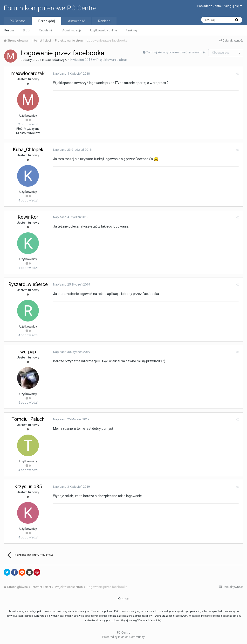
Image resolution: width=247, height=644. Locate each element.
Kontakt (124, 599)
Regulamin (46, 30)
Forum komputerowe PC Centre (50, 8)
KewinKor (28, 217)
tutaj (159, 620)
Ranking (131, 30)
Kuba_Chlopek (28, 150)
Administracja (72, 30)
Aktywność (76, 21)
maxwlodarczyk (54, 60)
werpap (28, 352)
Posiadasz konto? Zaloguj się (220, 6)
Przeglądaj (47, 21)
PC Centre (17, 21)
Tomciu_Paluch (28, 419)
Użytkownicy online (104, 30)
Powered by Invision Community (123, 637)
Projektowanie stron (112, 60)
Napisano (70, 74)
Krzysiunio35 (28, 487)
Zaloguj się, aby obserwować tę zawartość (176, 52)
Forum (9, 30)
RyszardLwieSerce (28, 284)
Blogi (27, 30)
